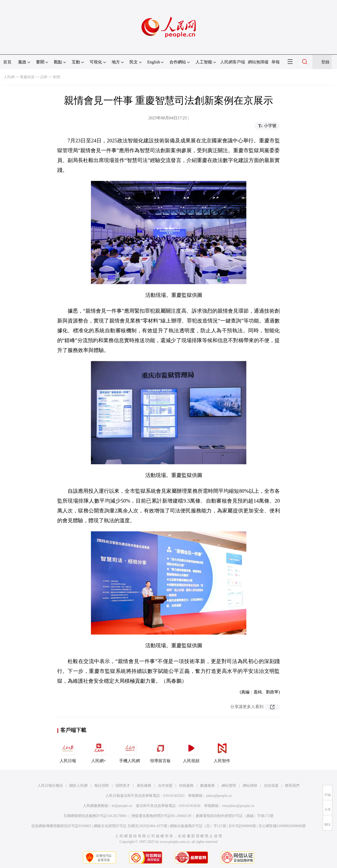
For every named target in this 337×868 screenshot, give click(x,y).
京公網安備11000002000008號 (282, 826)
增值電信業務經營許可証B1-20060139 (161, 816)
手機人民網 (130, 751)
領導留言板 (160, 751)
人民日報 (68, 751)
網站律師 (250, 786)
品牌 (44, 77)
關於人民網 (78, 786)
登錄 (325, 62)
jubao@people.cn (219, 796)
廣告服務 (144, 786)
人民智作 (222, 751)
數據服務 (207, 786)
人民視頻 (191, 751)
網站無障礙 (258, 62)
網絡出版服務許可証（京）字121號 (198, 826)
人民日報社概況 (50, 786)
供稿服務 (186, 786)
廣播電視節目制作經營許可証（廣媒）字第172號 (235, 816)
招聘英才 (123, 786)
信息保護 (271, 786)
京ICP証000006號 (242, 826)
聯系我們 (292, 786)
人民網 (9, 77)
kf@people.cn (122, 806)
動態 (57, 77)
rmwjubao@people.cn (238, 806)
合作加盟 (165, 786)
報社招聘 (102, 786)
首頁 (7, 62)
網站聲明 (229, 786)
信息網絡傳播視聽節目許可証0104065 (61, 826)
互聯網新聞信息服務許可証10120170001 (95, 816)
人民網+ (99, 751)
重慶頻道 (27, 77)
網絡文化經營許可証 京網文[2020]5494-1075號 (131, 826)
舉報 (276, 62)
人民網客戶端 (233, 62)
